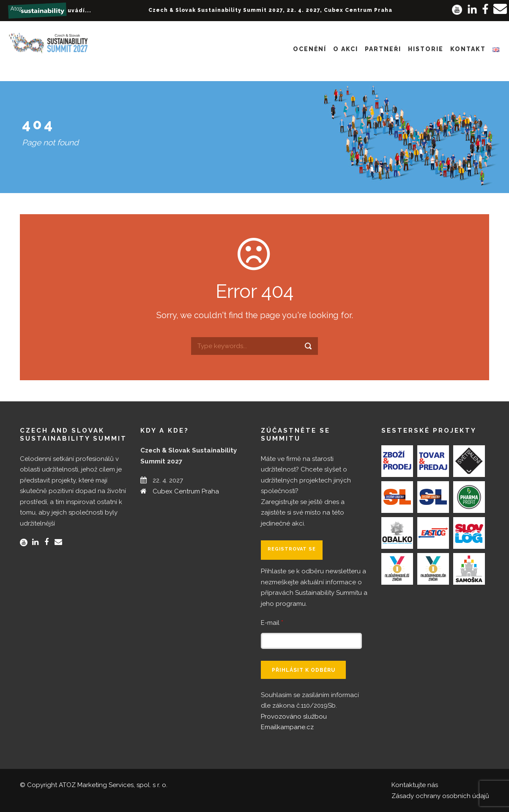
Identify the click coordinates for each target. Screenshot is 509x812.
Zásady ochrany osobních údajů (440, 796)
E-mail (272, 623)
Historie (426, 49)
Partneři (383, 49)
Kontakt (468, 49)
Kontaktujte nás (415, 785)
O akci (346, 49)
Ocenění (310, 49)
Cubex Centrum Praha (186, 491)
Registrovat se (292, 549)
